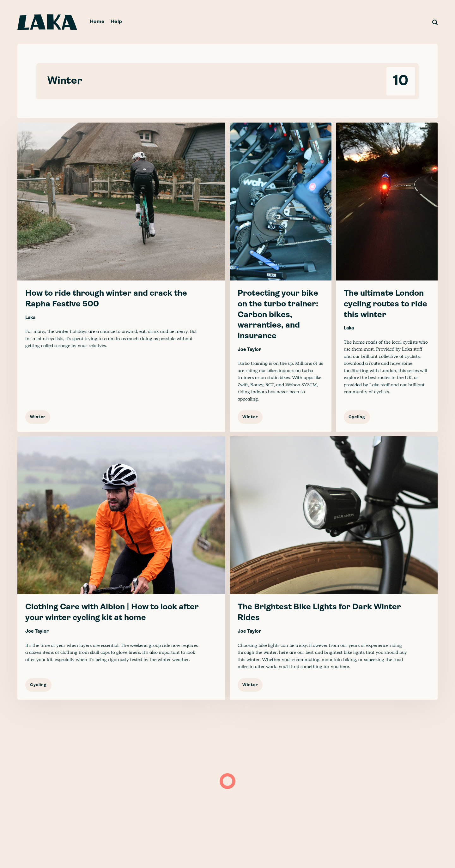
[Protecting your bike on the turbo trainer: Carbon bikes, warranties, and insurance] (281, 277)
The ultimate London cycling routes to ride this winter (385, 304)
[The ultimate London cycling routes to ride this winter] (387, 277)
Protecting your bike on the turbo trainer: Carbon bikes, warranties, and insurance (278, 315)
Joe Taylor (249, 350)
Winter (38, 417)
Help (116, 22)
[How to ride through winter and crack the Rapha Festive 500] (121, 277)
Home (97, 22)
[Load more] (227, 781)
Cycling (357, 417)
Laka (30, 318)
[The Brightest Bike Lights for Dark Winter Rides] (334, 568)
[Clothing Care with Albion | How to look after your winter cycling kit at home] (121, 568)
